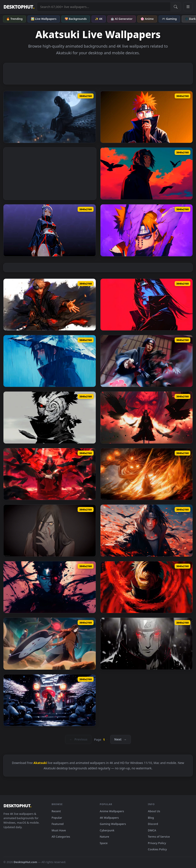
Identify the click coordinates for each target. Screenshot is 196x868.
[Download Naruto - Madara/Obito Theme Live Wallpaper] (147, 587)
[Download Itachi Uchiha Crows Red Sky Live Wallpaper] (147, 173)
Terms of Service (159, 837)
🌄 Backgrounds (76, 19)
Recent (56, 811)
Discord (153, 824)
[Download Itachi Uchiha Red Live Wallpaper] (147, 305)
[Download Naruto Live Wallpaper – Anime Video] (147, 117)
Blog (151, 818)
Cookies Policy (157, 849)
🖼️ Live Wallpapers (44, 19)
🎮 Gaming (169, 19)
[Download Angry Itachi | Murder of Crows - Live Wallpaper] (147, 417)
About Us (154, 811)
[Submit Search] (176, 7)
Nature (104, 837)
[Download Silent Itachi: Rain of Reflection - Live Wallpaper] (50, 361)
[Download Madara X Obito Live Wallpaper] (50, 644)
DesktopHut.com (25, 862)
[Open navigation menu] (188, 7)
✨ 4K (99, 19)
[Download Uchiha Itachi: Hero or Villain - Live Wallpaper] (147, 361)
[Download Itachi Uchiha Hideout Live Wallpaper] (50, 474)
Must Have (59, 830)
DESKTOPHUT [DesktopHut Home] (19, 7)
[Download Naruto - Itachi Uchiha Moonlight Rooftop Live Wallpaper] (50, 117)
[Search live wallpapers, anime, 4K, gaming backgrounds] (104, 7)
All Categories (61, 837)
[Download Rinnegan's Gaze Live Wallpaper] (147, 230)
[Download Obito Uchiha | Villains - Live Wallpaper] (50, 417)
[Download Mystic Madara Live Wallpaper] (50, 700)
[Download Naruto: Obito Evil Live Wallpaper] (50, 587)
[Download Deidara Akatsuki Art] (50, 305)
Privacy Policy (157, 843)
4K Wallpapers (109, 818)
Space (104, 843)
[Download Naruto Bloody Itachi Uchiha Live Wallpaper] (147, 530)
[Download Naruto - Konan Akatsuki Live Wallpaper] (50, 230)
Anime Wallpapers (112, 811)
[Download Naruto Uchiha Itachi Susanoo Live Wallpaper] (147, 474)
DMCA (152, 830)
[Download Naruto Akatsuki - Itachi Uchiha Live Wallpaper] (147, 644)
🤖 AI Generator (122, 19)
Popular (57, 818)
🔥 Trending (14, 19)
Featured (58, 824)
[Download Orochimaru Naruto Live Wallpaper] (50, 530)
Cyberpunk (107, 830)
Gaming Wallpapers (113, 824)
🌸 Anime (147, 19)
